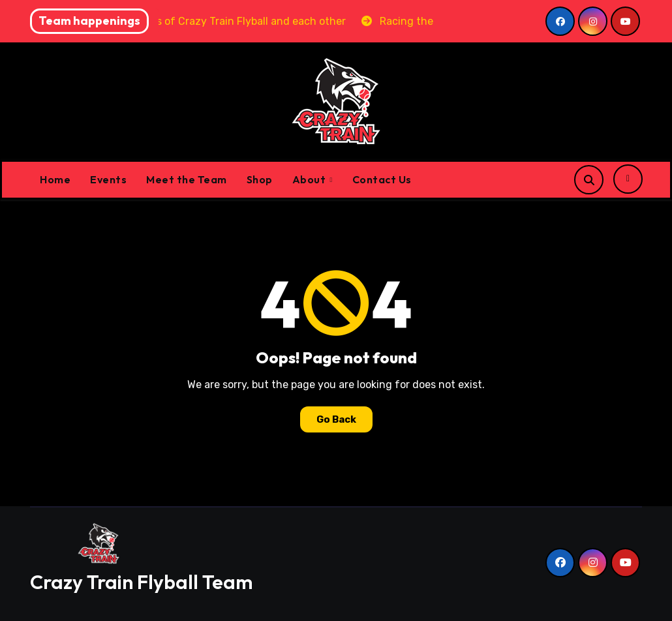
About (310, 179)
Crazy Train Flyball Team (141, 582)
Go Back (336, 419)
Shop (260, 179)
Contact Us (382, 179)
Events (108, 179)
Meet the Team (187, 179)
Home (55, 179)
